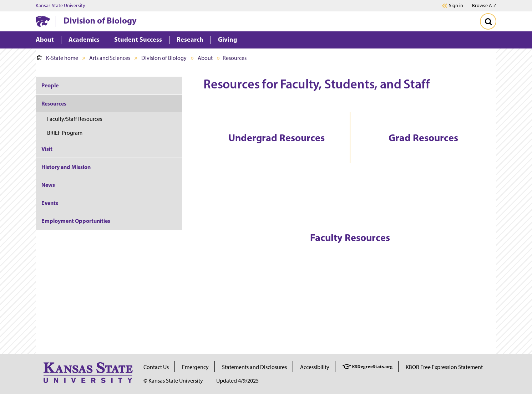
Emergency (195, 367)
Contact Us (156, 367)
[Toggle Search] (488, 21)
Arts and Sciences (110, 58)
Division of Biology (100, 20)
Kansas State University (60, 6)
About (205, 58)
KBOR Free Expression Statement (444, 367)
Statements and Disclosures (254, 367)
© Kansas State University (173, 381)
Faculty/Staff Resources (75, 119)
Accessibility (315, 367)
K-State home (57, 58)
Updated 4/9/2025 (237, 381)
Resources (54, 103)
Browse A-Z (484, 6)
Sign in (456, 6)
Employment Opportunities (76, 221)
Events (50, 203)
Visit (47, 149)
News (48, 185)
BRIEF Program (65, 133)
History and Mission (66, 167)
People (50, 85)
